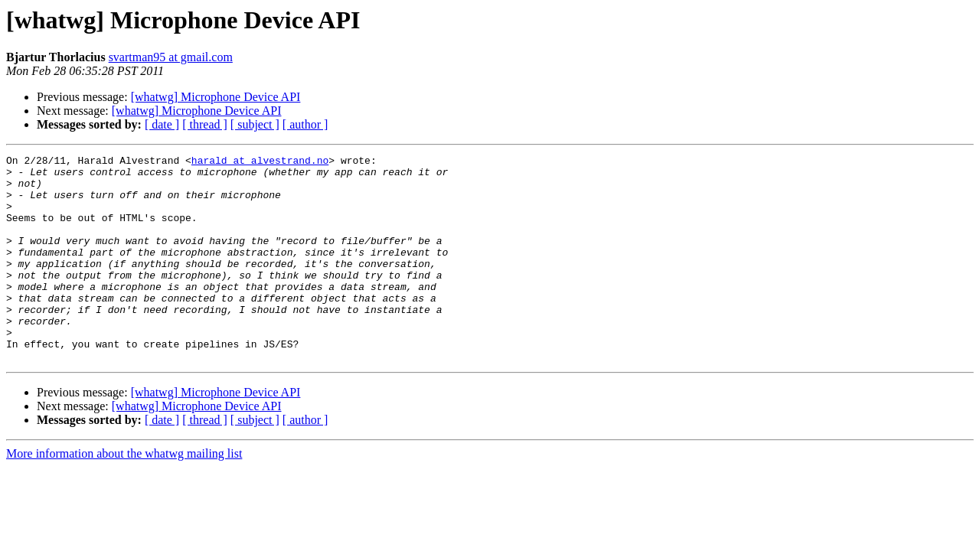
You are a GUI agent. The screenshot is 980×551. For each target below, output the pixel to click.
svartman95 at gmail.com (171, 57)
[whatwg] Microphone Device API (216, 97)
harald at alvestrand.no (260, 162)
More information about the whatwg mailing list (124, 495)
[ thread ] (205, 124)
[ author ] (305, 124)
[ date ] (162, 124)
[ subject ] (255, 124)
